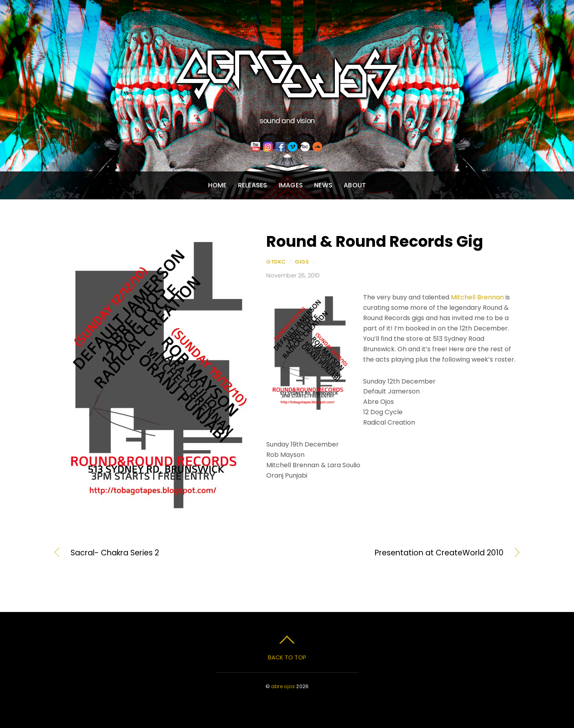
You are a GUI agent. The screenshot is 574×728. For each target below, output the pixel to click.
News (323, 185)
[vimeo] (293, 147)
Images (291, 185)
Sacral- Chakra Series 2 (115, 553)
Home (217, 185)
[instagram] (268, 147)
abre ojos (283, 686)
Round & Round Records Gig (375, 241)
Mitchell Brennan (477, 297)
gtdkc (276, 262)
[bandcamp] (305, 147)
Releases (253, 185)
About (355, 185)
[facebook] (280, 147)
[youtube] (256, 147)
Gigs (302, 262)
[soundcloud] (317, 147)
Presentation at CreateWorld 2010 (402, 553)
